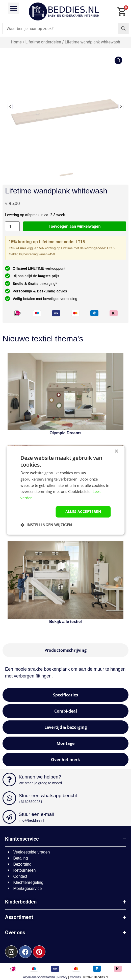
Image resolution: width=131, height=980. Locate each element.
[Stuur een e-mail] (9, 817)
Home (16, 42)
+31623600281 (31, 802)
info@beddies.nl (31, 820)
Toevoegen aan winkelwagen (75, 226)
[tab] (65, 650)
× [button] (116, 451)
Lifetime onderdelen (43, 42)
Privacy (62, 977)
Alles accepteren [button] (83, 511)
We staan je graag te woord (40, 783)
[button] (14, 8)
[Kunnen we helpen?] (9, 780)
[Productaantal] (12, 226)
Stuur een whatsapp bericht (48, 796)
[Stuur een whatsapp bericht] (9, 798)
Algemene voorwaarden (39, 977)
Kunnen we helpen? (40, 777)
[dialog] (65, 490)
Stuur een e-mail (36, 814)
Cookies (75, 977)
